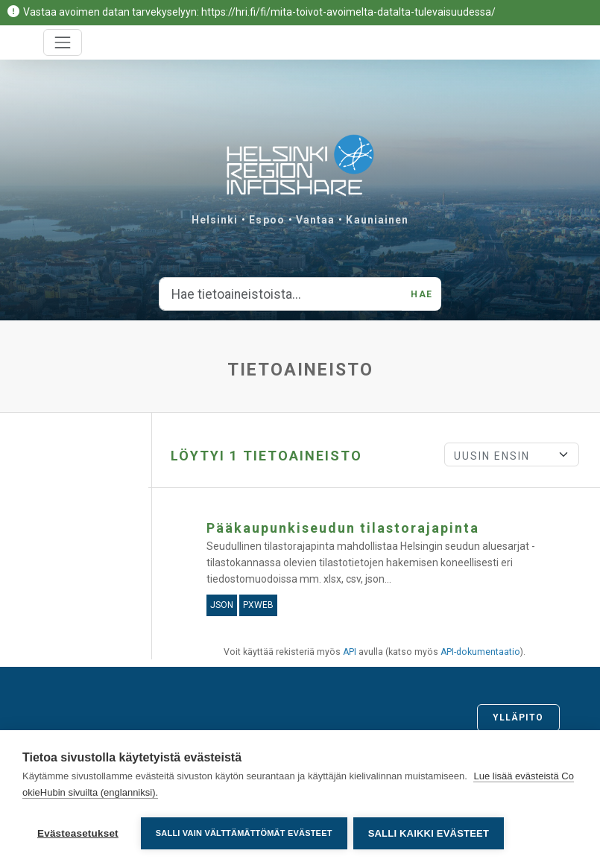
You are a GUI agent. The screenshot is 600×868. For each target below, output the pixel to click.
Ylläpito (518, 717)
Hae (421, 294)
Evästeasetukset (78, 833)
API (350, 652)
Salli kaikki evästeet (430, 833)
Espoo (267, 220)
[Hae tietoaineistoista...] (281, 294)
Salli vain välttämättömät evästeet (244, 833)
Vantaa (316, 220)
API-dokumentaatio (480, 652)
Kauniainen (377, 220)
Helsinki (215, 220)
